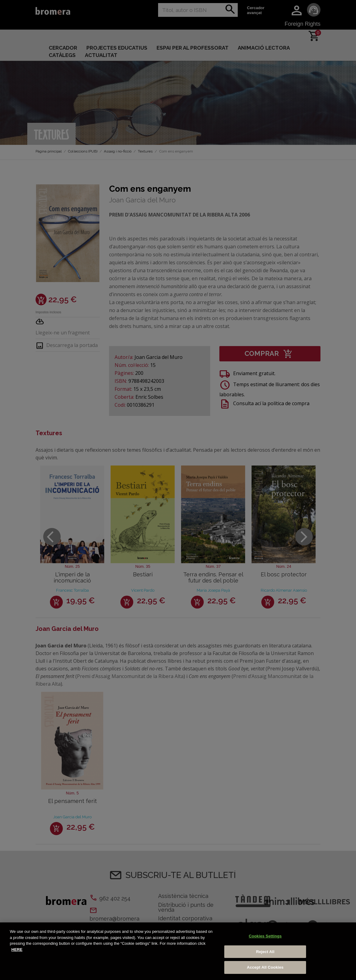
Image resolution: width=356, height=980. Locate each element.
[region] (178, 951)
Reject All (265, 952)
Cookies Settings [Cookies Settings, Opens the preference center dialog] (265, 936)
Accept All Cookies (265, 967)
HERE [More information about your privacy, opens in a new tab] (17, 950)
